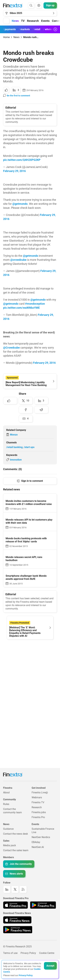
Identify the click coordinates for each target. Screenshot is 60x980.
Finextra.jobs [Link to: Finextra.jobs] (39, 812)
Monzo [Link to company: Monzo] (14, 435)
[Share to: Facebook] (26, 410)
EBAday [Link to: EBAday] (36, 842)
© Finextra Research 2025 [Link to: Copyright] (17, 947)
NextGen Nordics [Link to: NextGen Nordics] (41, 837)
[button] (6, 21)
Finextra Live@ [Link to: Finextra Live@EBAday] (40, 792)
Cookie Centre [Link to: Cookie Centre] (47, 953)
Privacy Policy (26, 975)
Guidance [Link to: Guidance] (8, 829)
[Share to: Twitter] (26, 401)
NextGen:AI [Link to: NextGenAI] (38, 847)
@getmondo (20, 204)
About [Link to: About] (6, 792)
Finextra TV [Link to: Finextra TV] (38, 802)
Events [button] (45, 21)
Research (33, 21)
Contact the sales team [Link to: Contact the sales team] (16, 850)
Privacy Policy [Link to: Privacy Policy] (28, 953)
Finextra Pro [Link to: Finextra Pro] (38, 817)
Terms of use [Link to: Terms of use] (10, 953)
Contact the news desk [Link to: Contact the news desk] (16, 834)
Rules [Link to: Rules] (6, 804)
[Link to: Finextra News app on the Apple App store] (17, 920)
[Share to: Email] (26, 419)
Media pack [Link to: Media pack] (10, 845)
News (16, 37)
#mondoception (35, 304)
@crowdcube (18, 260)
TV (23, 21)
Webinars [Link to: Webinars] (37, 797)
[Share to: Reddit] (41, 410)
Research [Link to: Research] (37, 807)
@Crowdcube (11, 348)
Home (6, 37)
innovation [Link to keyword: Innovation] (16, 460)
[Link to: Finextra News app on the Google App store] (18, 930)
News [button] (15, 21)
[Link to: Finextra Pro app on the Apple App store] (16, 905)
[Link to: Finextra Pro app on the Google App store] (43, 905)
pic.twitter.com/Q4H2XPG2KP (22, 160)
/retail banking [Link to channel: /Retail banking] (14, 447)
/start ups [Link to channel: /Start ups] (29, 447)
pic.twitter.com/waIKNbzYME (21, 308)
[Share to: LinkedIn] (16, 90)
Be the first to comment (18, 96)
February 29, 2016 (14, 171)
